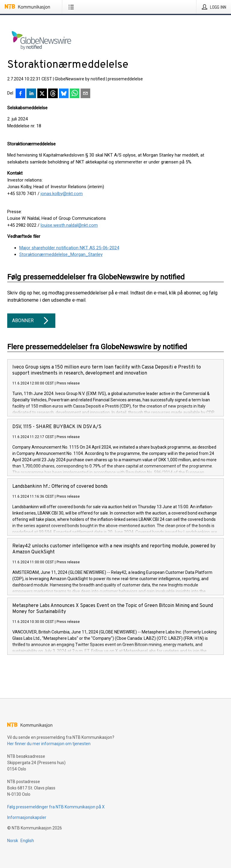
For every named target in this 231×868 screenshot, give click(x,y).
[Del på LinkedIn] (31, 94)
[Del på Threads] (53, 94)
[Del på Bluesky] (64, 94)
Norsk (13, 841)
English (27, 841)
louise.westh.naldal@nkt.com (69, 225)
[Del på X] (42, 94)
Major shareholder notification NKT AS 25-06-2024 (69, 248)
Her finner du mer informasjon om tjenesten (49, 744)
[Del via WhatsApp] (75, 94)
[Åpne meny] (72, 7)
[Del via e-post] (85, 94)
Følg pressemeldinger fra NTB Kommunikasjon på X (56, 807)
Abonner (31, 321)
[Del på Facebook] (20, 94)
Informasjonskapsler (27, 817)
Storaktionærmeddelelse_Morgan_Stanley (61, 254)
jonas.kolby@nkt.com (62, 194)
